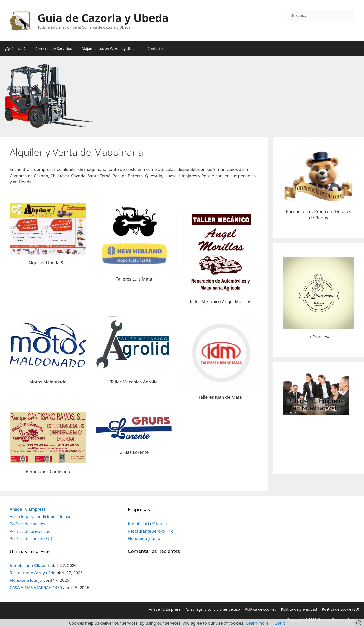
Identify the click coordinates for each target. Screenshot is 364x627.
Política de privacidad (30, 531)
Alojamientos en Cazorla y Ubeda (110, 48)
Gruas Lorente (134, 452)
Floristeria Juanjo (26, 580)
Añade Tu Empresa (28, 509)
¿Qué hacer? (15, 48)
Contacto (155, 48)
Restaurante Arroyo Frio (33, 573)
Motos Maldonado (48, 382)
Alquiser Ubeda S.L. (48, 263)
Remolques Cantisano (48, 471)
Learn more (257, 623)
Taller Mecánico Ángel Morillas (220, 301)
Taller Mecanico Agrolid (134, 382)
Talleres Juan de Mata (220, 397)
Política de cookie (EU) (31, 539)
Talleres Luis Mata (134, 279)
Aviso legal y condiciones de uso (41, 516)
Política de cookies (27, 524)
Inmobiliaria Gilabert (30, 565)
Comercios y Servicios (54, 48)
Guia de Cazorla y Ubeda (103, 18)
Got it (280, 623)
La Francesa (318, 337)
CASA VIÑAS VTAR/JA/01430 (36, 587)
